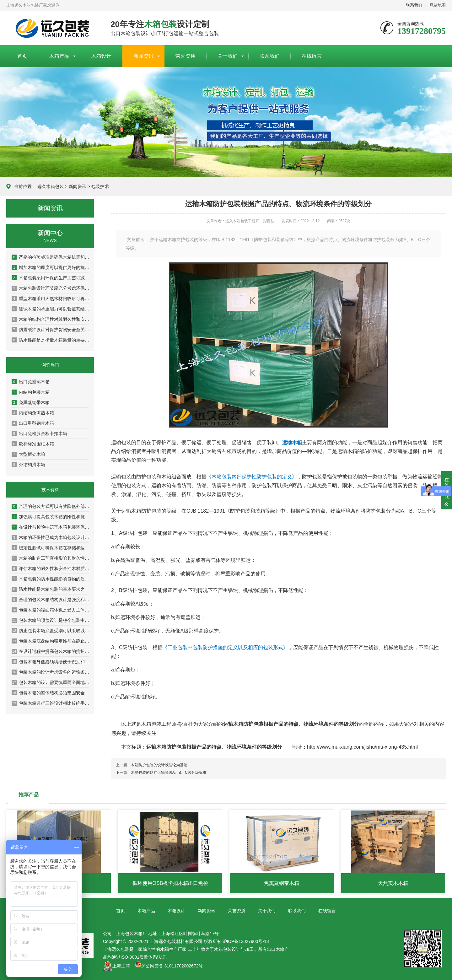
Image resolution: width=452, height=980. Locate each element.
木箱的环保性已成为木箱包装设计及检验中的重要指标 (50, 537)
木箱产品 (59, 56)
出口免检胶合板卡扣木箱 (39, 433)
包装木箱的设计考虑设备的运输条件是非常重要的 (50, 672)
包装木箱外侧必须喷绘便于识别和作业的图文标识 (50, 662)
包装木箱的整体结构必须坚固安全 (48, 693)
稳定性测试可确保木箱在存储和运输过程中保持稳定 (50, 548)
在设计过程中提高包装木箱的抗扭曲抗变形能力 (50, 651)
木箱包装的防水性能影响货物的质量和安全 (50, 579)
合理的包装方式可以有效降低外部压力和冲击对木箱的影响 (50, 506)
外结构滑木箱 (28, 465)
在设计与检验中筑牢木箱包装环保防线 (50, 527)
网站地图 (438, 5)
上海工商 (121, 966)
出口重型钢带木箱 (33, 423)
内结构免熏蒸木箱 (33, 413)
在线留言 (312, 56)
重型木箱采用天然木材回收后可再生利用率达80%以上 (50, 299)
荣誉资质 (186, 56)
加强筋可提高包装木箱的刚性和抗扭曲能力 (50, 517)
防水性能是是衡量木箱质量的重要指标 (50, 340)
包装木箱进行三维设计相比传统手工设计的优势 (50, 703)
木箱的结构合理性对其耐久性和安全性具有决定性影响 (50, 319)
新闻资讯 (143, 56)
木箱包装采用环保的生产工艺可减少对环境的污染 (50, 278)
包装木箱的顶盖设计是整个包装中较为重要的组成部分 (50, 620)
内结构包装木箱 (31, 392)
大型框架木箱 (28, 454)
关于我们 (228, 56)
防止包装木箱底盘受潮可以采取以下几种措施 (50, 631)
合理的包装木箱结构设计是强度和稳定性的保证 (50, 600)
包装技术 (100, 186)
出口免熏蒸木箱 (31, 382)
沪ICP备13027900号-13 (246, 941)
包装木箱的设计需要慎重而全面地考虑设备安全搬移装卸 (50, 682)
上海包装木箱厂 (49, 28)
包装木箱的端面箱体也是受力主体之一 (50, 610)
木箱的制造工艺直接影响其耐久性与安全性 (50, 558)
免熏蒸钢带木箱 (31, 402)
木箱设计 (101, 56)
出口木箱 (276, 949)
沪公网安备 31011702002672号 (169, 966)
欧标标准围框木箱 (33, 444)
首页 (22, 56)
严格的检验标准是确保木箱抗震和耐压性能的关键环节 (50, 257)
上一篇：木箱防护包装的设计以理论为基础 (152, 765)
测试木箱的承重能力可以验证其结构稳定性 (50, 309)
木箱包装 (223, 949)
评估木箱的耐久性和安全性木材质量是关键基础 (50, 568)
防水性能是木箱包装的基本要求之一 (50, 589)
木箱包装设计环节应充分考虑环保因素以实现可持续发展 (50, 288)
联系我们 (414, 5)
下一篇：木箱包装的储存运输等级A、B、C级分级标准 (161, 773)
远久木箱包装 (51, 186)
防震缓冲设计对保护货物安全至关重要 (50, 330)
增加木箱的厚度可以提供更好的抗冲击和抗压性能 (50, 267)
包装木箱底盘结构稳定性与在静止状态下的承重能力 (50, 641)
